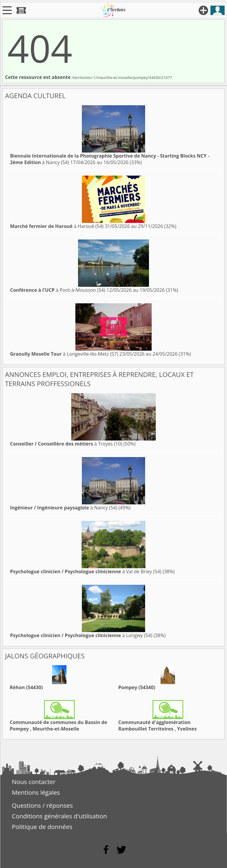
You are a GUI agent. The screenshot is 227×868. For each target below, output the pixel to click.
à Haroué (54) (57, 226)
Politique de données (42, 827)
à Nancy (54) (64, 508)
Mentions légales (36, 792)
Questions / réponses (42, 805)
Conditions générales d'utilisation (59, 816)
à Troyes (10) (66, 444)
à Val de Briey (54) (86, 571)
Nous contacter (34, 782)
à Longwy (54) (81, 635)
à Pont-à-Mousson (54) (58, 290)
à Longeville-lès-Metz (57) (64, 354)
